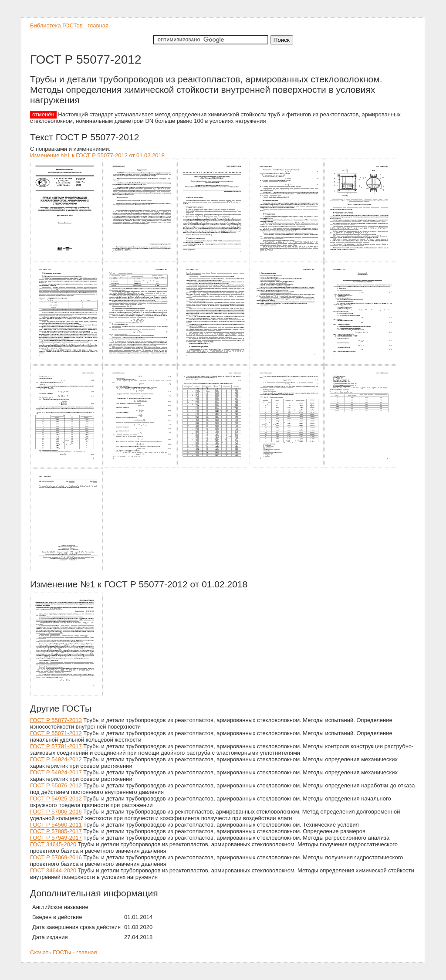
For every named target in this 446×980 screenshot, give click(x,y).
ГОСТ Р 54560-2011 (56, 825)
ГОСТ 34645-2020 (53, 844)
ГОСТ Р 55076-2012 (56, 785)
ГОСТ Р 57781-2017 (56, 746)
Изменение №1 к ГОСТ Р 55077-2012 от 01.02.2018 (97, 155)
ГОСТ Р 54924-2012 (56, 759)
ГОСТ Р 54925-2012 (56, 799)
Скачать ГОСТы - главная (64, 952)
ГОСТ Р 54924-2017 (56, 772)
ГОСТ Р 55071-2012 (56, 733)
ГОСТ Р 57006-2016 (56, 812)
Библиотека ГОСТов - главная (69, 25)
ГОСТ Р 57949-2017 (56, 838)
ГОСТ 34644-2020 (53, 870)
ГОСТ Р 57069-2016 (56, 857)
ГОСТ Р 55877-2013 (56, 720)
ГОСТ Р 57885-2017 (56, 831)
